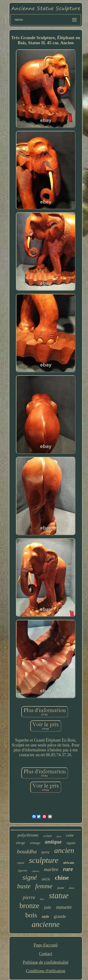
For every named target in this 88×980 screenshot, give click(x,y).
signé (30, 877)
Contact (46, 954)
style (45, 917)
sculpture (44, 860)
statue (59, 896)
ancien (64, 850)
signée (71, 843)
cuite (70, 835)
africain (69, 863)
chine (62, 878)
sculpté (48, 836)
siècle (46, 879)
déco (42, 899)
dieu (72, 888)
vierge (21, 843)
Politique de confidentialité (46, 962)
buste (24, 886)
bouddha (27, 851)
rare (68, 869)
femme (44, 886)
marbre (51, 869)
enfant (21, 863)
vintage (35, 843)
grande (60, 916)
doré (59, 836)
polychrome (28, 835)
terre (46, 852)
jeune (61, 888)
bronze (29, 906)
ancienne (46, 924)
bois (31, 915)
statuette (64, 907)
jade (48, 907)
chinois (36, 871)
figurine (23, 871)
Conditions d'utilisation (46, 971)
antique (53, 842)
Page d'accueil (46, 945)
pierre (29, 897)
